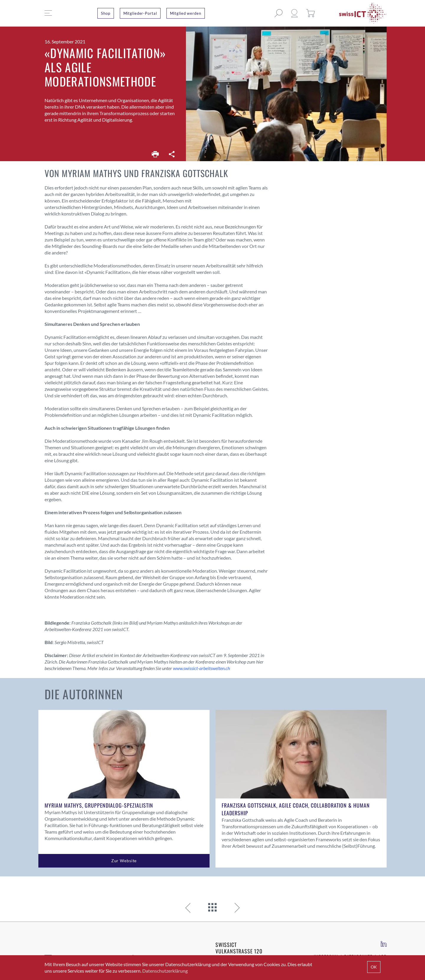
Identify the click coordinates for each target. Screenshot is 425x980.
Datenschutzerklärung (165, 971)
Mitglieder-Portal (140, 13)
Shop (106, 13)
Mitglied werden (186, 13)
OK (374, 967)
